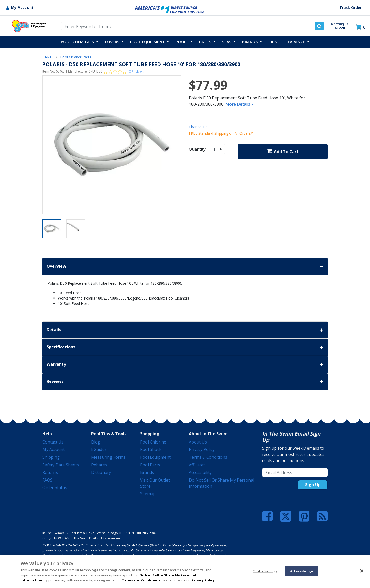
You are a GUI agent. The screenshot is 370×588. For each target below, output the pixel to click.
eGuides (99, 449)
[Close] (362, 571)
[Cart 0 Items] (361, 27)
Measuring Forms (108, 457)
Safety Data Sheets (61, 465)
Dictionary (101, 472)
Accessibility (200, 472)
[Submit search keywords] (319, 26)
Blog (96, 442)
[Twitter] (286, 516)
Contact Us (53, 442)
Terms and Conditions (141, 580)
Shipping (51, 457)
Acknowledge (302, 571)
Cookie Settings (265, 571)
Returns (50, 472)
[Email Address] (295, 473)
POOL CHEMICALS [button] (78, 42)
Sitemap (148, 494)
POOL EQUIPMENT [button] (148, 42)
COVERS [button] (113, 42)
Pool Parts (150, 465)
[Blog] (322, 516)
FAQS (47, 480)
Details (185, 330)
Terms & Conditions (208, 457)
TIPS (273, 42)
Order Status (55, 487)
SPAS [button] (227, 42)
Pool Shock (151, 449)
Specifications (185, 347)
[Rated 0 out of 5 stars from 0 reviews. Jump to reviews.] (124, 71)
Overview (185, 266)
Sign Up (313, 485)
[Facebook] (267, 516)
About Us (198, 442)
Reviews (185, 382)
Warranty (185, 364)
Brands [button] (250, 42)
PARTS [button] (206, 42)
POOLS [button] (183, 42)
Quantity (197, 149)
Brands (147, 472)
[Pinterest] (304, 516)
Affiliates (197, 465)
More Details (240, 104)
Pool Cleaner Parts (76, 57)
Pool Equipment (155, 457)
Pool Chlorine (153, 442)
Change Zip (198, 127)
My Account (54, 449)
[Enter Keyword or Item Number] (192, 26)
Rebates (99, 465)
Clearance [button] (295, 42)
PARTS (48, 57)
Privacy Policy (202, 449)
